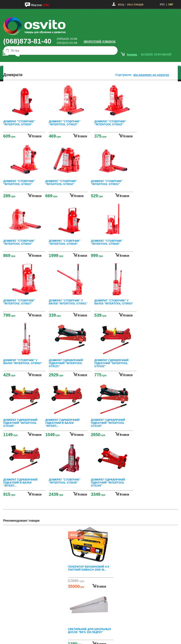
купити (37, 136)
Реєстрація (135, 5)
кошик (132, 54)
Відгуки (36, 5)
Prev (90, 532)
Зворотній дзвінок (100, 42)
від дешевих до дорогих (151, 75)
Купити (102, 586)
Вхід (121, 5)
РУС (162, 5)
